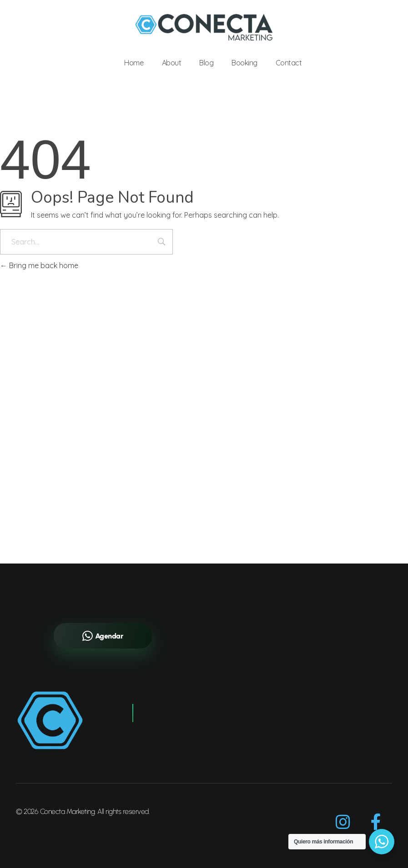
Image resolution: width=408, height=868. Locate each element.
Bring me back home (39, 265)
